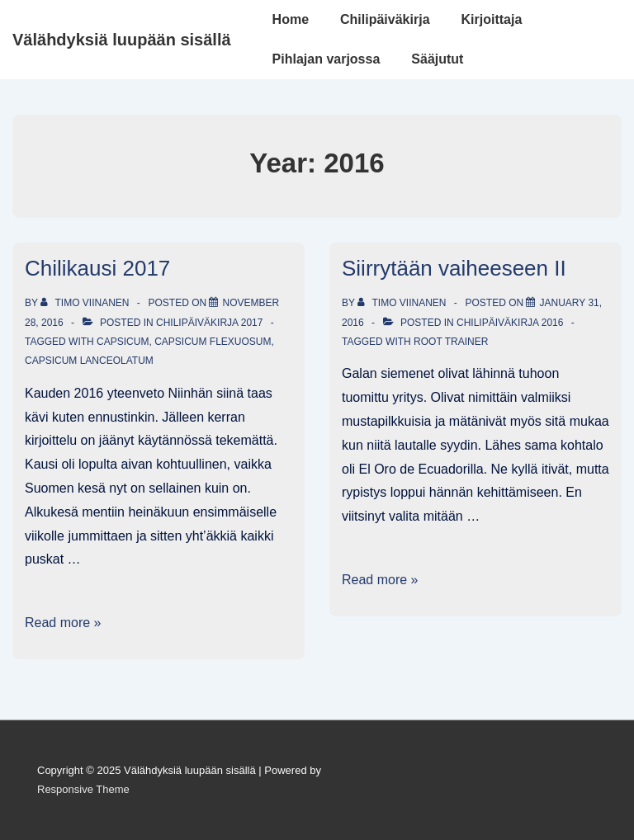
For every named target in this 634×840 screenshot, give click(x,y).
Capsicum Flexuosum (213, 342)
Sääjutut (437, 59)
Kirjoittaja (492, 19)
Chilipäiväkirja (385, 19)
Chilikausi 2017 (97, 268)
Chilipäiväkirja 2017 (209, 323)
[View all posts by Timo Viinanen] (86, 303)
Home (291, 19)
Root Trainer (451, 342)
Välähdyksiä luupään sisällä (122, 40)
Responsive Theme (83, 789)
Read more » (63, 623)
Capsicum (123, 342)
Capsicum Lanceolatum (89, 361)
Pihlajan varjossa (326, 59)
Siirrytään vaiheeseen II (454, 268)
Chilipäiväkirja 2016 (510, 323)
